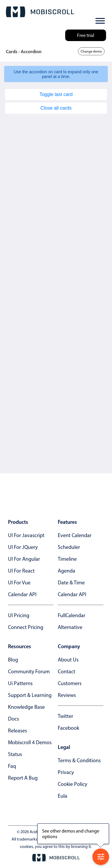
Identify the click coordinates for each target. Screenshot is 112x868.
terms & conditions (79, 760)
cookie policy (72, 784)
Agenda (67, 571)
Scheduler (69, 547)
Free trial (86, 35)
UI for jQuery (23, 547)
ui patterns (20, 683)
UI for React (21, 571)
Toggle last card (56, 94)
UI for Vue (19, 583)
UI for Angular (24, 559)
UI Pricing (19, 615)
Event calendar (75, 535)
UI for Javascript (26, 535)
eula (63, 796)
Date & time (71, 583)
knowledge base (26, 707)
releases (17, 731)
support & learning (30, 695)
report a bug (23, 778)
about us (68, 660)
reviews (67, 695)
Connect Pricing (26, 627)
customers (70, 683)
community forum (29, 672)
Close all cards (56, 108)
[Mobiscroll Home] (40, 12)
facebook (68, 728)
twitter (65, 716)
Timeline (67, 559)
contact (67, 672)
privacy (66, 772)
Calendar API (22, 594)
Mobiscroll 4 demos (30, 742)
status (15, 754)
